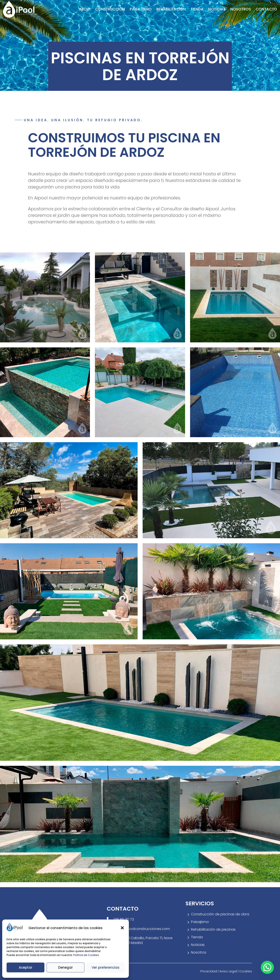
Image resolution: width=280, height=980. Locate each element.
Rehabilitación (171, 9)
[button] (122, 928)
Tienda (197, 9)
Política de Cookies (86, 955)
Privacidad (209, 971)
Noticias (217, 9)
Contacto (266, 9)
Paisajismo (141, 9)
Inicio (85, 9)
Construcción (110, 9)
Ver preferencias (106, 967)
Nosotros (241, 9)
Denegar (66, 967)
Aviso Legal (229, 971)
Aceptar (26, 967)
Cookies (246, 971)
